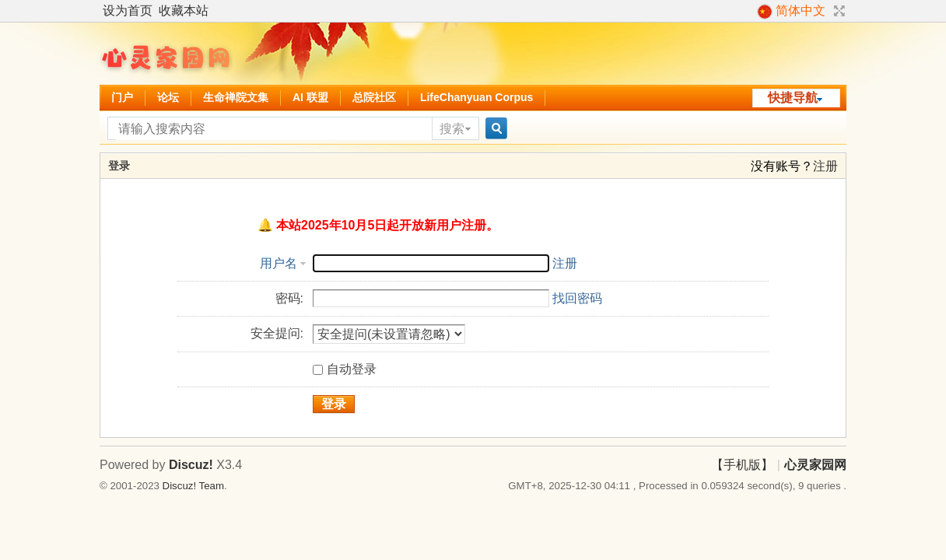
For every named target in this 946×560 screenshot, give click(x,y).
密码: (289, 298)
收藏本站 (184, 10)
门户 (122, 97)
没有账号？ (782, 166)
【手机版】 (742, 465)
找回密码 (577, 298)
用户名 (279, 263)
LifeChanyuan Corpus (477, 97)
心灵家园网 (815, 465)
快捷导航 (793, 98)
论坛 (168, 97)
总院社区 (374, 97)
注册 (825, 166)
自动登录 (345, 369)
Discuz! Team (193, 486)
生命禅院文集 (236, 97)
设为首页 (128, 10)
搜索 (452, 129)
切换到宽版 (837, 11)
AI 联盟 (310, 97)
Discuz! (191, 465)
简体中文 (791, 12)
